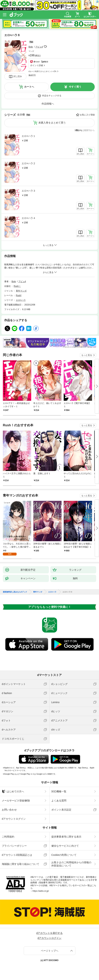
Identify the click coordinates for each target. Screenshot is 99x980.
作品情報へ (48, 104)
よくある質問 (59, 801)
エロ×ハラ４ (29, 218)
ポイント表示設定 (61, 810)
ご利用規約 (8, 837)
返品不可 (32, 75)
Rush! (19, 295)
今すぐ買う (75, 87)
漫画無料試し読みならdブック (15, 592)
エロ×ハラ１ (29, 136)
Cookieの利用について (64, 855)
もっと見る (87, 355)
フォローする (45, 47)
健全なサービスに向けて (65, 846)
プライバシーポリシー (14, 846)
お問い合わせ (9, 810)
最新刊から (89, 130)
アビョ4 (39, 47)
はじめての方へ (13, 791)
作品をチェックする (52, 96)
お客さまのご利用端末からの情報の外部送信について (71, 864)
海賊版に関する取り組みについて (21, 864)
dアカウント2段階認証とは (17, 855)
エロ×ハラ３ (29, 191)
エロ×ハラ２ (29, 163)
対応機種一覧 (59, 791)
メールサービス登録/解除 (16, 801)
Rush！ (17, 286)
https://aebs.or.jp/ (41, 891)
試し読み (18, 76)
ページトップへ (50, 951)
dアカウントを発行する (50, 933)
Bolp (31, 47)
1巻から (79, 130)
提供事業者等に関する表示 (66, 837)
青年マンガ (21, 291)
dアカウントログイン (14, 819)
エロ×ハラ (21, 300)
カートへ (29, 87)
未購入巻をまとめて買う (52, 123)
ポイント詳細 (37, 65)
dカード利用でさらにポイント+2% (42, 71)
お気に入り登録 (87, 115)
